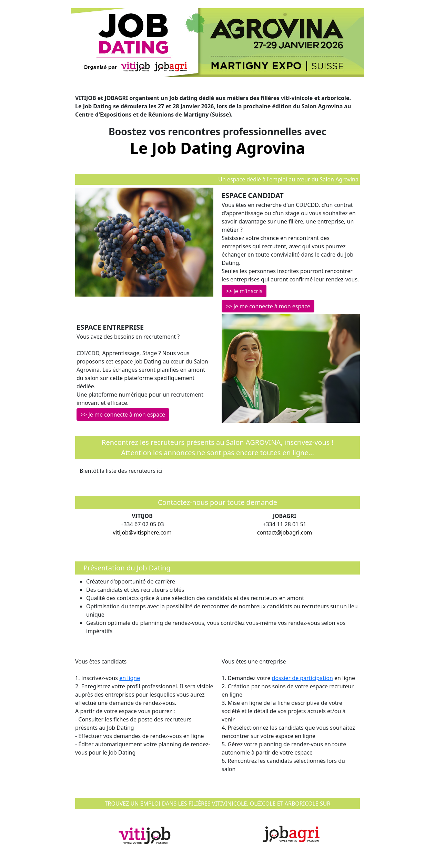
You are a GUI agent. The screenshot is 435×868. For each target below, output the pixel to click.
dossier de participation (302, 678)
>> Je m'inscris (244, 291)
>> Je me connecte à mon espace (268, 306)
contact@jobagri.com (285, 532)
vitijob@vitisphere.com (142, 532)
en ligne (130, 678)
